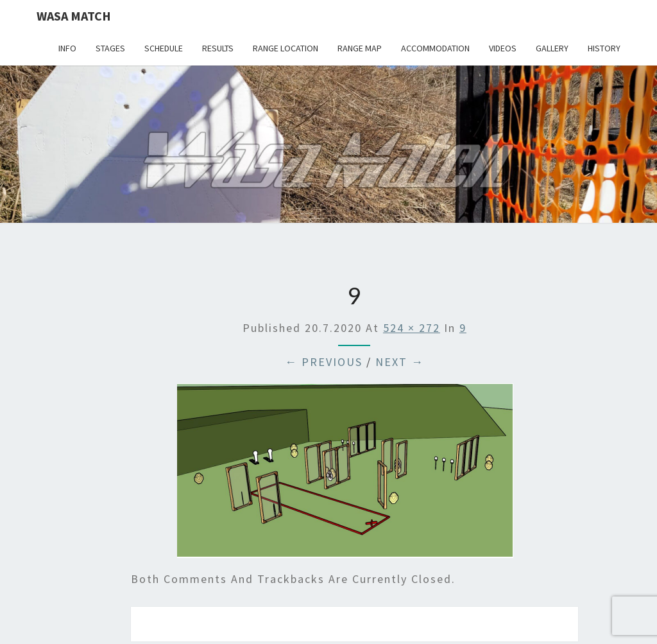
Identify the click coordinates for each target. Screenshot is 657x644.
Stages (110, 48)
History (604, 48)
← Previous (324, 362)
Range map (360, 48)
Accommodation (435, 48)
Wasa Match (74, 16)
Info (67, 48)
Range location (286, 48)
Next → (400, 362)
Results (218, 48)
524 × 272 (412, 328)
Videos (503, 48)
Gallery (552, 48)
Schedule (164, 48)
